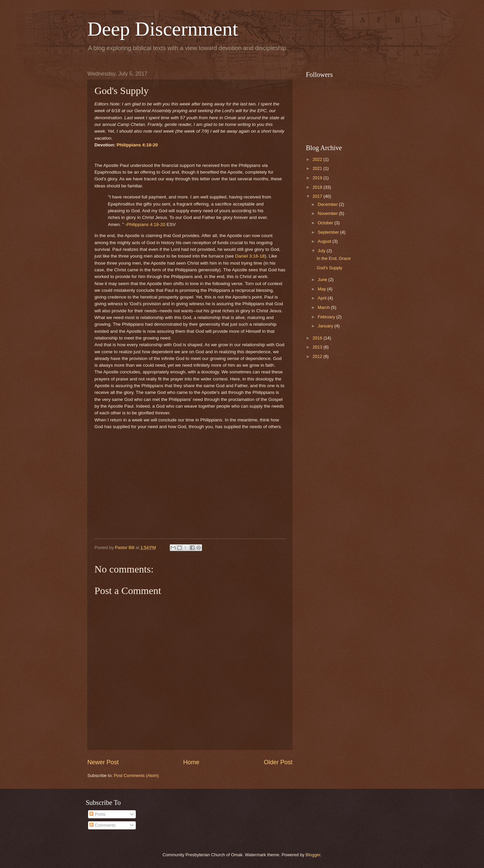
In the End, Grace (334, 258)
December (328, 204)
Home (191, 762)
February (327, 317)
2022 (318, 159)
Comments (103, 825)
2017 (318, 196)
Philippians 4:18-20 (137, 145)
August (325, 241)
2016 (318, 338)
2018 (318, 187)
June (323, 280)
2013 (318, 347)
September (329, 232)
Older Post (278, 762)
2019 (318, 178)
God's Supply (329, 268)
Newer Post (103, 762)
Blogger (313, 855)
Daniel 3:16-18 (250, 256)
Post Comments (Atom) (136, 775)
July (322, 251)
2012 (318, 356)
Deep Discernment (163, 29)
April (322, 298)
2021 (318, 168)
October (326, 223)
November (328, 213)
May (322, 289)
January (326, 326)
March (324, 307)
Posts (97, 814)
